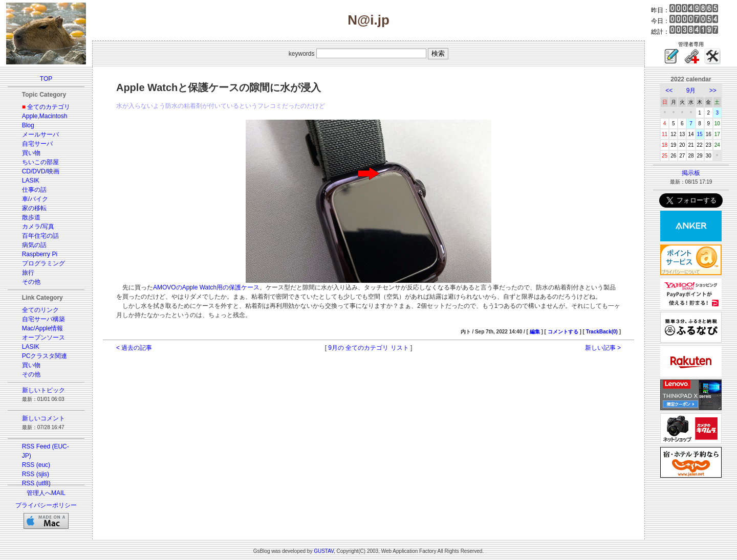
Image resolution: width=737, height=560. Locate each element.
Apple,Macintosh (45, 116)
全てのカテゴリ (49, 107)
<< (669, 91)
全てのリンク (40, 310)
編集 (535, 332)
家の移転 (34, 208)
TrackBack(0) (602, 332)
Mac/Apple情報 (43, 328)
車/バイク (35, 199)
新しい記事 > (603, 348)
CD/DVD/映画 (41, 171)
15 (700, 134)
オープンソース (44, 338)
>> (713, 91)
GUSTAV (324, 551)
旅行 (28, 273)
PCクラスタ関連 (45, 356)
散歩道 (31, 217)
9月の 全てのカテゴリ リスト (368, 348)
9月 (691, 91)
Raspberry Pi (40, 254)
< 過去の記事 (134, 348)
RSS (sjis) (36, 474)
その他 (31, 282)
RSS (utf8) (36, 483)
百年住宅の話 (40, 236)
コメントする (563, 332)
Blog (28, 125)
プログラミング (44, 263)
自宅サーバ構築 (44, 319)
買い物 (31, 153)
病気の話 (34, 245)
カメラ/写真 (38, 227)
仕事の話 (34, 190)
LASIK (31, 181)
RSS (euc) (36, 465)
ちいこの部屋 (40, 162)
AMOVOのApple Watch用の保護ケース (206, 287)
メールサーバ (40, 135)
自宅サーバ (37, 144)
